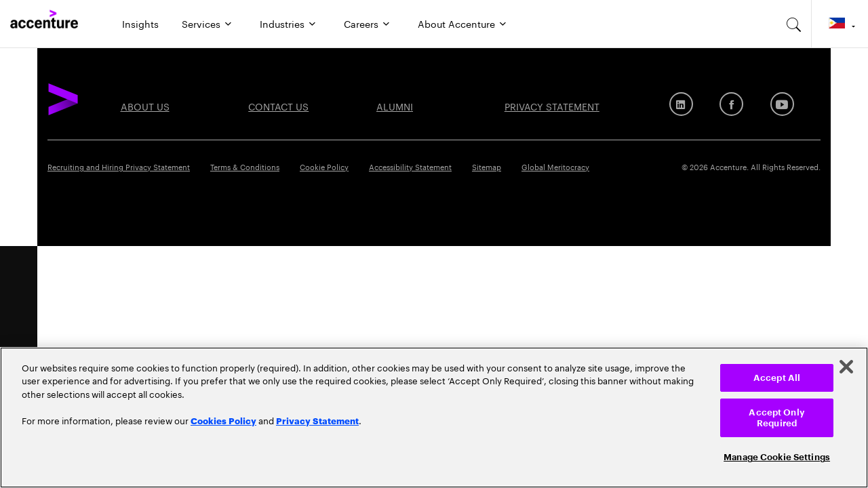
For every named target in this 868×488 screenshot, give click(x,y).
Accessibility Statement (410, 166)
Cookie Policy (324, 166)
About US (145, 106)
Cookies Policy (223, 420)
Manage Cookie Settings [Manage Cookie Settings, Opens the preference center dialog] (777, 457)
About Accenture (456, 23)
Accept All (777, 378)
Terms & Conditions (245, 166)
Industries (282, 23)
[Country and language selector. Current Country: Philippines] (840, 24)
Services (201, 23)
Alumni (395, 106)
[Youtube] (782, 104)
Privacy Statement (317, 420)
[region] (434, 418)
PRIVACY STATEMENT (552, 106)
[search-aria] (794, 24)
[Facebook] (731, 104)
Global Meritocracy (555, 166)
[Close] (846, 367)
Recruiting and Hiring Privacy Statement (119, 166)
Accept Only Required (776, 418)
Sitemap (487, 166)
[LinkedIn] (681, 104)
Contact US (278, 106)
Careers (361, 23)
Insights (140, 23)
